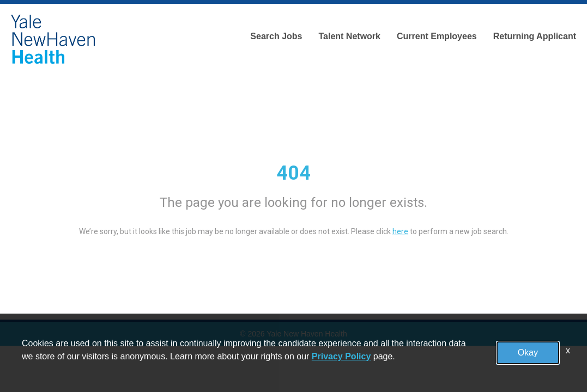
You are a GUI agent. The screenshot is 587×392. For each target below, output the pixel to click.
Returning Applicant (535, 36)
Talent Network (349, 36)
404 (293, 173)
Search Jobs (276, 36)
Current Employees (437, 36)
